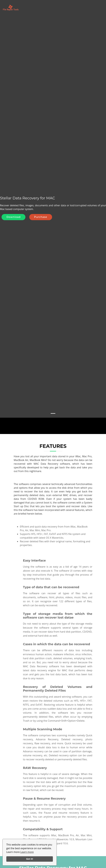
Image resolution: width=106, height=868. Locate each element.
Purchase (41, 211)
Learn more (27, 852)
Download (13, 211)
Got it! (30, 859)
